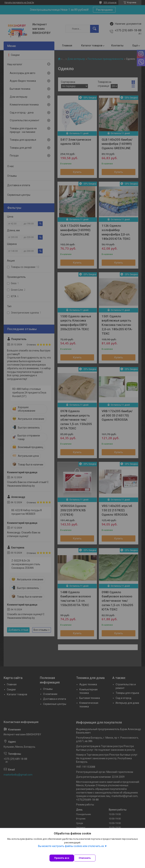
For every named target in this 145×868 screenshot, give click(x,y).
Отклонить (85, 858)
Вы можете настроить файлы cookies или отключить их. (71, 846)
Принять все (62, 858)
